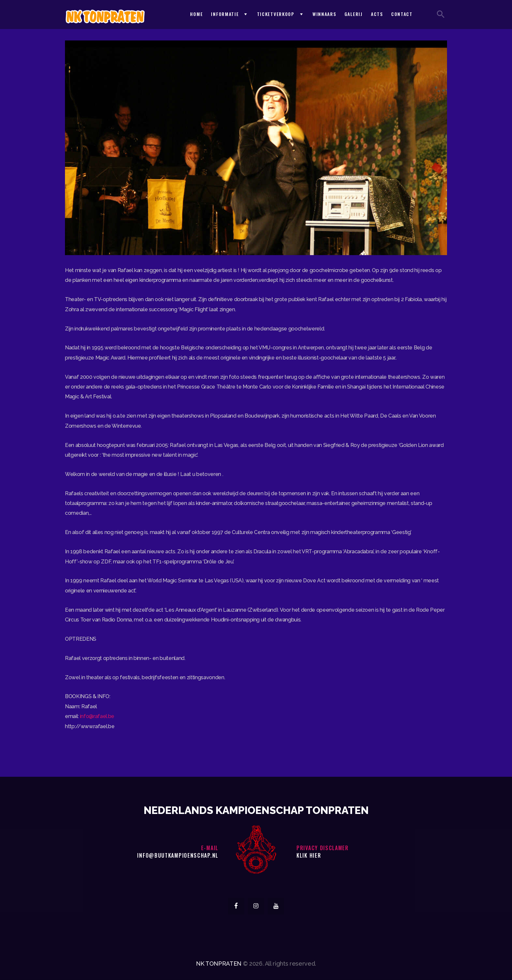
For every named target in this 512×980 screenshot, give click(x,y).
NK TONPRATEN (219, 964)
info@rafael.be (97, 716)
